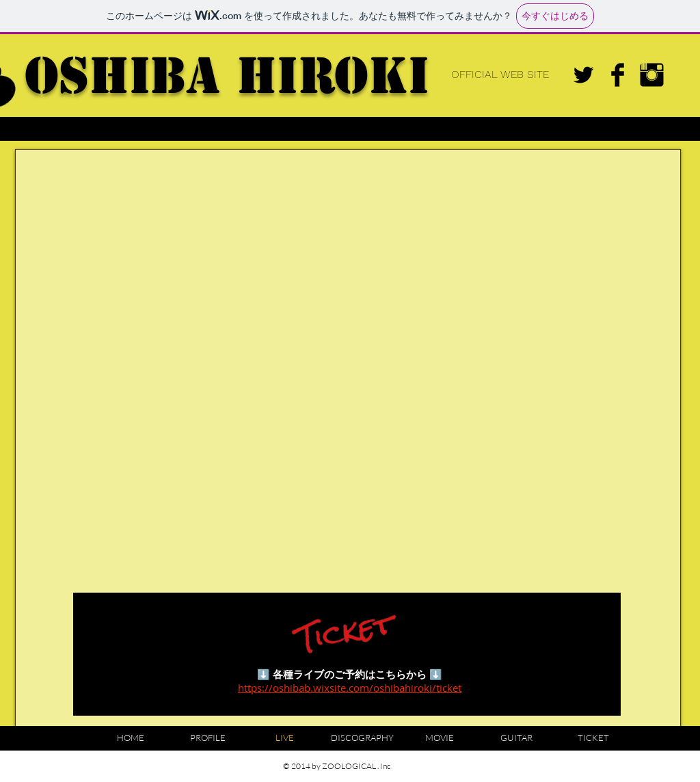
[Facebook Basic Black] (618, 75)
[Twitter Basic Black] (583, 75)
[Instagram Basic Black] (652, 75)
